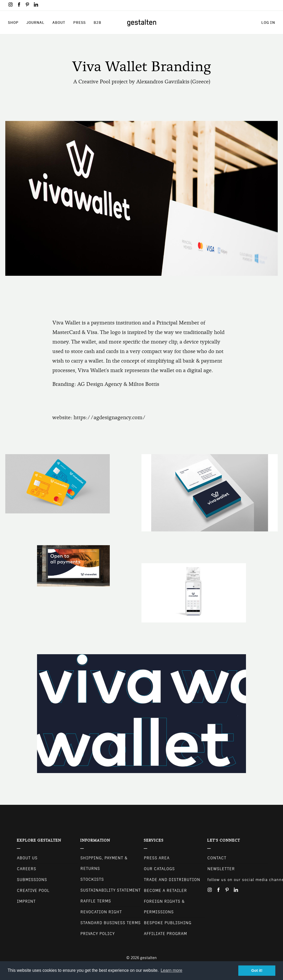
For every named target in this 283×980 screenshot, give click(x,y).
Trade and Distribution (172, 880)
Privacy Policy (98, 934)
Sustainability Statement (111, 890)
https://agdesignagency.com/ (110, 417)
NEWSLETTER (221, 869)
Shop (13, 22)
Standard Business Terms (111, 923)
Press (79, 22)
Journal (35, 22)
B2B (97, 22)
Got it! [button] (257, 970)
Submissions (32, 880)
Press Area (157, 858)
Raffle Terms (96, 901)
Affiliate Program (165, 934)
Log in (268, 22)
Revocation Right (101, 912)
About (59, 22)
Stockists (92, 879)
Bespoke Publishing (168, 923)
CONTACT (217, 858)
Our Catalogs (159, 869)
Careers (27, 869)
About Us (27, 858)
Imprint (26, 901)
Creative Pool (33, 891)
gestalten (149, 958)
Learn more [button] (171, 970)
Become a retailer (165, 891)
